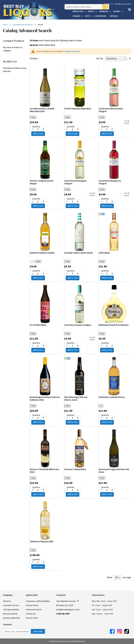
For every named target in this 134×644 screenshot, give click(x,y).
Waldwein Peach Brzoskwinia (114, 325)
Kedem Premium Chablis (42, 253)
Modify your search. (73, 51)
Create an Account (123, 4)
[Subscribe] (38, 631)
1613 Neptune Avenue (67, 601)
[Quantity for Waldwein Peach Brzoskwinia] (107, 346)
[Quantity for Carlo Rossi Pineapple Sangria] (72, 202)
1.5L (32, 261)
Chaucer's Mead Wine (75, 469)
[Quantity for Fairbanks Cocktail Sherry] (107, 418)
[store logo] (33, 11)
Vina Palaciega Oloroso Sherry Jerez (76, 398)
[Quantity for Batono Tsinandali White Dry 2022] (38, 490)
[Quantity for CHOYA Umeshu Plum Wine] (72, 129)
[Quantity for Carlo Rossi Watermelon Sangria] (107, 129)
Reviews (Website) (11, 618)
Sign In (107, 4)
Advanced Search (34, 609)
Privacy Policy (32, 605)
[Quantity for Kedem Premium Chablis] (38, 274)
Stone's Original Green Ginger (42, 182)
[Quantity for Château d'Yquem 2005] (38, 562)
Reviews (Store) (10, 614)
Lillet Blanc (104, 253)
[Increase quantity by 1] (43, 129)
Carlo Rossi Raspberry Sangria (110, 182)
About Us (7, 601)
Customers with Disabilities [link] (38, 601)
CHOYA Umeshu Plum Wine (78, 109)
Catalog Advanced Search (23, 25)
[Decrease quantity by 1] (33, 129)
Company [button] (8, 595)
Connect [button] (7, 624)
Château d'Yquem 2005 (41, 541)
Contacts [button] (61, 595)
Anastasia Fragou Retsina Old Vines (114, 471)
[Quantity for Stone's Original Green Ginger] (38, 202)
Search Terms (32, 618)
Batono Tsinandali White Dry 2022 (44, 471)
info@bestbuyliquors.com (68, 609)
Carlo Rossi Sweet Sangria (78, 325)
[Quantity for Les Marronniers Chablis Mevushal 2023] (38, 129)
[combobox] (86, 5)
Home (5, 25)
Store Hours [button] (98, 595)
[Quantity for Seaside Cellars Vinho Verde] (72, 274)
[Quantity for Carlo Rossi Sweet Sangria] (72, 346)
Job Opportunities (11, 609)
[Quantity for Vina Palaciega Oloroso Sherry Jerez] (72, 418)
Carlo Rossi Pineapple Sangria (75, 182)
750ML (33, 117)
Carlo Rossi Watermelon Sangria (111, 110)
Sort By (100, 58)
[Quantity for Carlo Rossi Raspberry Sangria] (107, 202)
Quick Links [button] (32, 595)
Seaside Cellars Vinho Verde (79, 253)
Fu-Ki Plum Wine (38, 325)
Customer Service (11, 605)
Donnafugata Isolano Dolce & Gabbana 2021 (45, 398)
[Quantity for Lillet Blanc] (107, 274)
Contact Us (31, 614)
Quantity (36, 126)
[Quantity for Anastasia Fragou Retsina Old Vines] (107, 490)
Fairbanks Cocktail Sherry (112, 397)
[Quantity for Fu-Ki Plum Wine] (38, 346)
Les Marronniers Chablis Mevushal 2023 (42, 110)
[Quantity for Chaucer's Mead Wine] (72, 490)
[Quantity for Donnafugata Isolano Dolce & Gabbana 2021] (38, 418)
